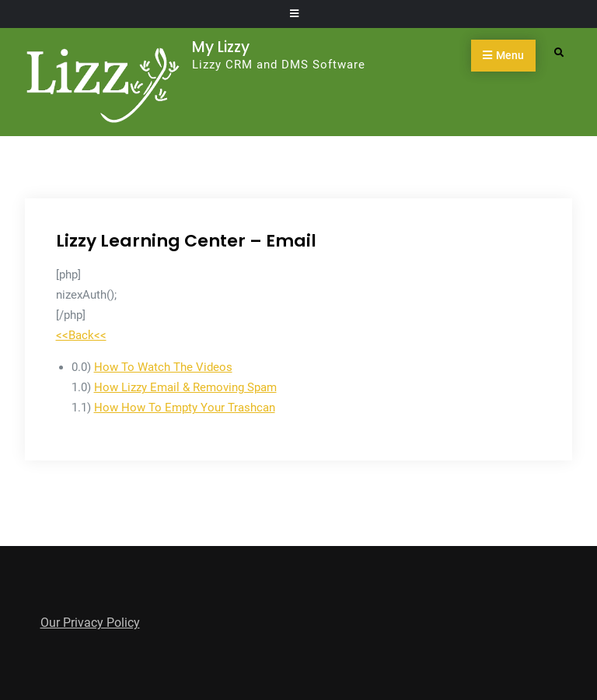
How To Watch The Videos (163, 367)
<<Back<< (81, 335)
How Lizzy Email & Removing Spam (185, 387)
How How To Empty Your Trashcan (185, 408)
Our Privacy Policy (90, 623)
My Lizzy (221, 47)
